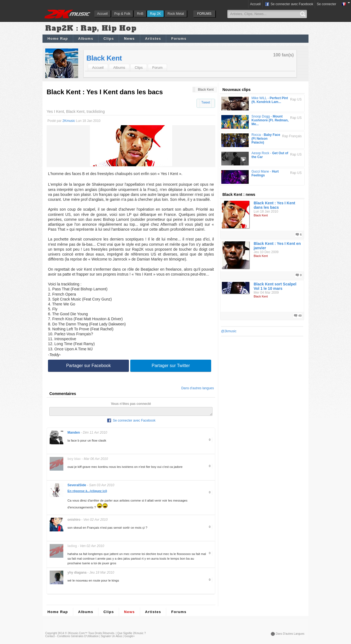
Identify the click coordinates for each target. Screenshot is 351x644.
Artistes (153, 38)
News (129, 38)
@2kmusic (229, 331)
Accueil (102, 14)
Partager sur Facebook (88, 366)
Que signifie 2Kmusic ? (132, 635)
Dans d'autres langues (198, 388)
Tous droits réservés (101, 635)
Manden (74, 434)
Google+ (129, 638)
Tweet (206, 102)
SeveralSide (77, 487)
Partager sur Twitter (171, 366)
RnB (140, 14)
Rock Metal (176, 14)
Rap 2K (155, 14)
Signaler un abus (111, 638)
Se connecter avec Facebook (289, 4)
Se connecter (326, 4)
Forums (179, 38)
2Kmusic (69, 121)
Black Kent (104, 58)
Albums (86, 38)
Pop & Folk (122, 14)
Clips (109, 38)
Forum (157, 68)
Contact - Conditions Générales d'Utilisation (72, 638)
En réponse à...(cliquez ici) (87, 493)
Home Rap (58, 38)
